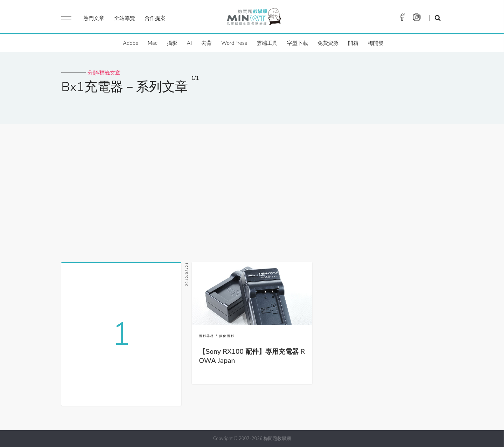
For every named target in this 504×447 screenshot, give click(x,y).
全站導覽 (125, 18)
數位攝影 (227, 336)
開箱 (353, 43)
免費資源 (328, 43)
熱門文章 (94, 18)
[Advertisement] (252, 190)
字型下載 (297, 43)
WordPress (234, 43)
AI (190, 43)
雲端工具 (267, 43)
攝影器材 (206, 336)
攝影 (172, 43)
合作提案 (155, 18)
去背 (206, 43)
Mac (152, 43)
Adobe (131, 43)
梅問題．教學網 (254, 18)
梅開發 (376, 43)
